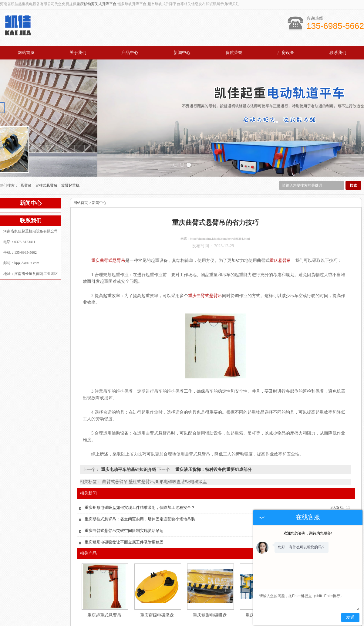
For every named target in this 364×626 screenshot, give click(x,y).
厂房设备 (286, 53)
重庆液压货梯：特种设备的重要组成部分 (213, 435)
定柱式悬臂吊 (47, 151)
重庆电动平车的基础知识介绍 (128, 435)
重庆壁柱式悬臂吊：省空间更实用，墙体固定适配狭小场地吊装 (140, 484)
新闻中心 (182, 53)
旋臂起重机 (70, 151)
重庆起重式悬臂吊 (104, 580)
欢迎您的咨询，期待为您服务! (308, 533)
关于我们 (78, 53)
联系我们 (338, 53)
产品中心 (130, 53)
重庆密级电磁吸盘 (157, 580)
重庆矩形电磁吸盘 (210, 580)
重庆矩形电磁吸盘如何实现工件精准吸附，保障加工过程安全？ (140, 473)
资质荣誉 (234, 53)
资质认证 (219, 608)
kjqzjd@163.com (27, 228)
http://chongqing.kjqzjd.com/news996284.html (220, 204)
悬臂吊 (27, 151)
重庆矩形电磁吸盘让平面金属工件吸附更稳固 (124, 507)
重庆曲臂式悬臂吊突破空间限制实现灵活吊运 (124, 496)
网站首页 (26, 53)
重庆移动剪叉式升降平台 (96, 4)
